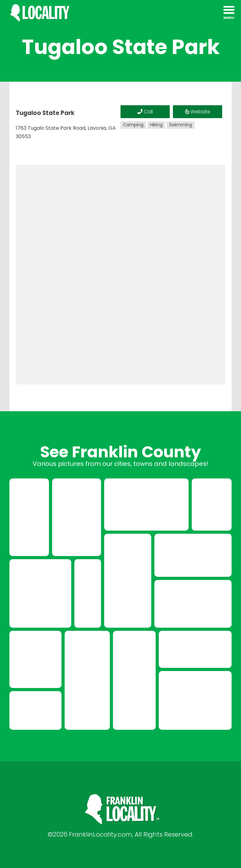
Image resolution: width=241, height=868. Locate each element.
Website (198, 112)
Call (145, 112)
